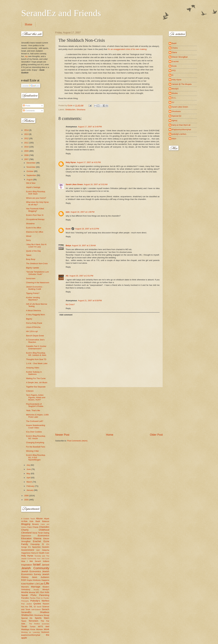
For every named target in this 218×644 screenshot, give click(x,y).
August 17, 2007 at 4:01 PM (89, 162)
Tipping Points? (33, 293)
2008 (27, 155)
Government (28, 550)
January (30, 490)
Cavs (29, 527)
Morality (36, 590)
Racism (46, 604)
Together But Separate (36, 387)
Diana (174, 52)
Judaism (45, 577)
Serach (45, 609)
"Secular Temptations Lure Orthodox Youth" (37, 273)
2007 (27, 159)
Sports (38, 618)
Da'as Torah (38, 533)
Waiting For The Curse (36, 378)
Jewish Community (35, 568)
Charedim (44, 527)
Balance (46, 521)
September (32, 175)
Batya (68, 245)
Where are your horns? (36, 198)
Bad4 (38, 521)
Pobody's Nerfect (40, 601)
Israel (37, 564)
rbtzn (174, 139)
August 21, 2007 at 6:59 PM (90, 301)
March (29, 482)
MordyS (46, 589)
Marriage (36, 587)
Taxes (24, 621)
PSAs (34, 595)
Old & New (31, 183)
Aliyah (47, 519)
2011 (27, 143)
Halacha (46, 550)
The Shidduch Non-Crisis (37, 263)
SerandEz (26, 612)
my (26, 56)
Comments (29, 111)
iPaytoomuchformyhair (182, 130)
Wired (29, 236)
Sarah (39, 607)
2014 (27, 130)
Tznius (33, 627)
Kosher (30, 584)
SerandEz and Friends (61, 13)
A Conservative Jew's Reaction (35, 341)
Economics (44, 536)
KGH (24, 580)
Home (29, 24)
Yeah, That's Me (33, 410)
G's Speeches (34, 547)
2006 (27, 496)
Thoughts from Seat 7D (36, 359)
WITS (40, 627)
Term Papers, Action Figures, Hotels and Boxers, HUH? (36, 397)
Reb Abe (25, 607)
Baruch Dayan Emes (35, 336)
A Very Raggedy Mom (36, 315)
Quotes (37, 604)
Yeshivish (45, 632)
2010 (27, 147)
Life (47, 583)
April (29, 478)
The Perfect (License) (39, 624)
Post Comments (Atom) (77, 441)
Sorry (28, 240)
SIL (31, 606)
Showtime (30, 224)
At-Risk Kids (27, 521)
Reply (68, 154)
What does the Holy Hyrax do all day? (37, 203)
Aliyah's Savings (33, 187)
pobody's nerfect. (179, 134)
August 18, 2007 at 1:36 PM (83, 212)
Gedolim (46, 547)
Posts (26, 106)
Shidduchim (70, 110)
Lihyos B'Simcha (33, 327)
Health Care (44, 553)
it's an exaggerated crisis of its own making (127, 49)
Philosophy (25, 601)
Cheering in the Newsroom (38, 283)
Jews (34, 577)
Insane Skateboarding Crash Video (36, 426)
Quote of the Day (33, 251)
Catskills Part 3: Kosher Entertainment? (36, 347)
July (28, 465)
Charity (25, 530)
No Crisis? (70, 304)
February (31, 486)
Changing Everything (35, 443)
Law (41, 584)
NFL (38, 592)
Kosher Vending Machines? (33, 299)
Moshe (25, 592)
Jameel (45, 565)
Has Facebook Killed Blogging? (35, 210)
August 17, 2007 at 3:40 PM (90, 127)
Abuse (39, 518)
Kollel (24, 584)
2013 (27, 134)
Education (26, 538)
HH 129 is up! (32, 331)
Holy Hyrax (71, 162)
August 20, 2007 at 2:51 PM (81, 276)
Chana (35, 527)
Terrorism (33, 621)
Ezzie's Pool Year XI (35, 215)
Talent (29, 255)
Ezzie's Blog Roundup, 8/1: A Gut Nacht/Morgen (36, 457)
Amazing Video (33, 368)
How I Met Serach (31, 561)
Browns (36, 524)
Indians (46, 561)
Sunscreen (31, 278)
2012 (27, 138)
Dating (46, 533)
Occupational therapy (35, 219)
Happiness (26, 553)
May (29, 474)
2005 (27, 500)
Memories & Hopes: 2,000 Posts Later (37, 416)
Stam (46, 618)
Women (40, 629)
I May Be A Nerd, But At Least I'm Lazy (36, 246)
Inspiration (27, 565)
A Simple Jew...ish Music (37, 382)
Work (46, 629)
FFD (174, 71)
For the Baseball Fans (36, 447)
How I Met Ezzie (43, 559)
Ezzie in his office (34, 228)
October (30, 171)
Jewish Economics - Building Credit (35, 288)
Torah (24, 626)
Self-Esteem (36, 610)
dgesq (174, 120)
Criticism (30, 391)
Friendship (35, 544)
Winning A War (32, 451)
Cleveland (26, 533)
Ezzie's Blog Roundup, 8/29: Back (36, 193)
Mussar (32, 592)
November (31, 167)
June (29, 469)
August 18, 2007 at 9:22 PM (87, 229)
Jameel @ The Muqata (182, 84)
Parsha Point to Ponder (40, 598)
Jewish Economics (31, 571)
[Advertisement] (109, 410)
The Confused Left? (35, 421)
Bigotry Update (32, 268)
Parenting (44, 595)
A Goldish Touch (28, 519)
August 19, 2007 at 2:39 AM (84, 245)
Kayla (30, 580)
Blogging (26, 524)
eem (68, 212)
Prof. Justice (27, 604)
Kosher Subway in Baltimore (34, 373)
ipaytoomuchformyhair (31, 635)
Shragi (46, 615)
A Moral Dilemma (33, 311)
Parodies (25, 598)
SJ (35, 607)
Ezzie (68, 229)
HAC (38, 550)
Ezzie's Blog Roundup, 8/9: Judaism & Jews (36, 354)
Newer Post (62, 435)
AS (67, 276)
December (31, 163)
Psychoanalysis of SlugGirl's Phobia (35, 405)
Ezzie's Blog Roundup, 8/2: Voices (36, 437)
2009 (27, 151)
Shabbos (45, 612)
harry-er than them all (181, 125)
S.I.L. (174, 98)
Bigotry (29, 319)
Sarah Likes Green (74, 184)
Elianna (37, 538)
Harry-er (35, 553)
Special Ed (177, 116)
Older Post (156, 435)
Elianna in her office (35, 232)
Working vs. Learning (30, 632)
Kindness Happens (41, 580)
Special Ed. (27, 618)
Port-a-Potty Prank (34, 323)
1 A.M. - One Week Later (37, 363)
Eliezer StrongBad (180, 57)
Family (25, 544)
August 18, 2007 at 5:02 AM (96, 184)
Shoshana (81, 110)
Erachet (37, 541)
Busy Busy (31, 259)
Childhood (44, 530)
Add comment (66, 315)
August (30, 180)
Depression (26, 536)
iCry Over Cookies (34, 432)
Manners (25, 587)
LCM (37, 584)
